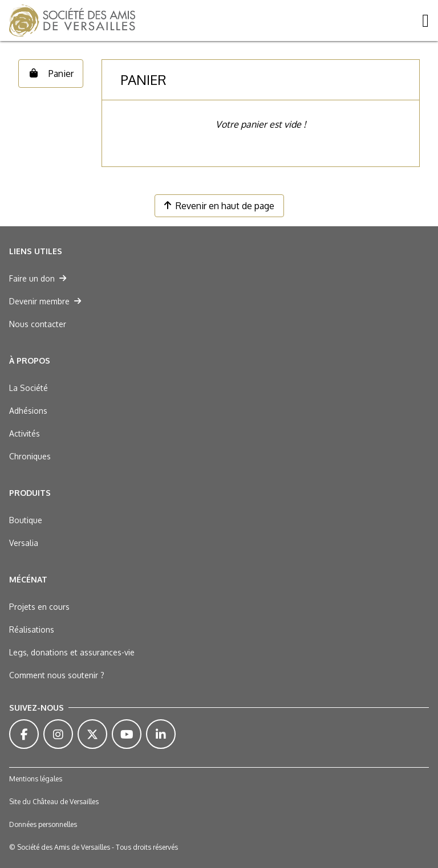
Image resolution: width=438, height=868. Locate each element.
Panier (51, 74)
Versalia (24, 543)
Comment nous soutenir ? (57, 675)
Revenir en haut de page (219, 206)
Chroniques (30, 456)
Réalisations (32, 629)
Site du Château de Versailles (54, 802)
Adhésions (28, 411)
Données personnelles (43, 824)
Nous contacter (38, 324)
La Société (29, 388)
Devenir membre (45, 301)
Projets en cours (39, 607)
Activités (25, 433)
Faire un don (38, 278)
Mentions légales (36, 779)
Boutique (26, 520)
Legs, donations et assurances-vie (72, 652)
